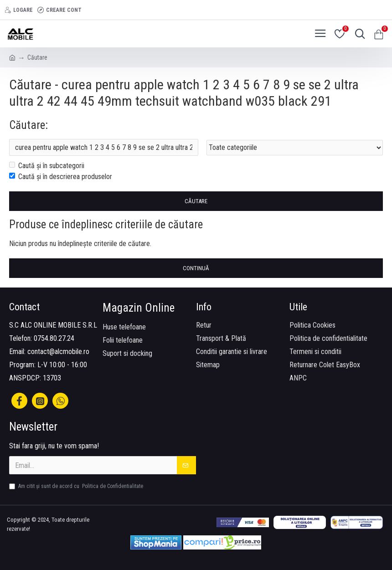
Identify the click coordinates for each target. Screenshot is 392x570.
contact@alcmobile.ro (58, 352)
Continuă (196, 269)
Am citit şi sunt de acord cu (77, 486)
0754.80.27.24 (54, 338)
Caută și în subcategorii (47, 166)
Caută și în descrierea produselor (61, 177)
